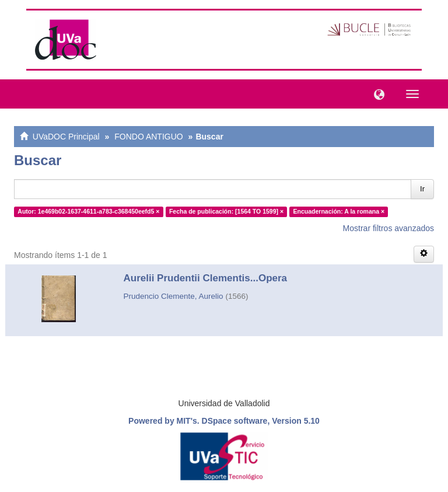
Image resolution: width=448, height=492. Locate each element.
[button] (376, 93)
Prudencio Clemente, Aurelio (174, 296)
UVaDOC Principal (66, 137)
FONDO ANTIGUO (148, 137)
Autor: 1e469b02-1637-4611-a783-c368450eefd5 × (88, 211)
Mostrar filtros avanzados (388, 228)
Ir (422, 189)
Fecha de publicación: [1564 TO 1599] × (226, 211)
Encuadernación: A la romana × (339, 211)
